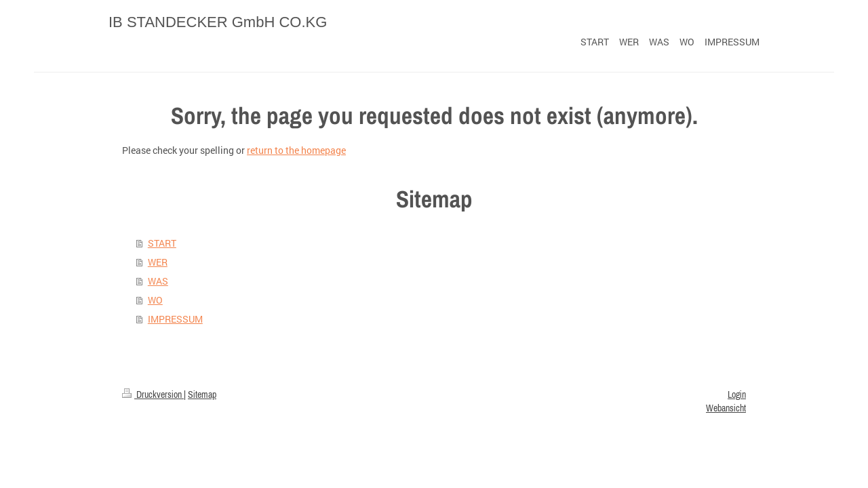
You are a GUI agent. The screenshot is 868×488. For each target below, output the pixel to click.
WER (158, 262)
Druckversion (153, 394)
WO (155, 300)
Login (737, 394)
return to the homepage (296, 150)
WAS (158, 281)
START (162, 243)
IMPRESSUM (175, 319)
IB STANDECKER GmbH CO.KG (218, 22)
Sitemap (202, 394)
